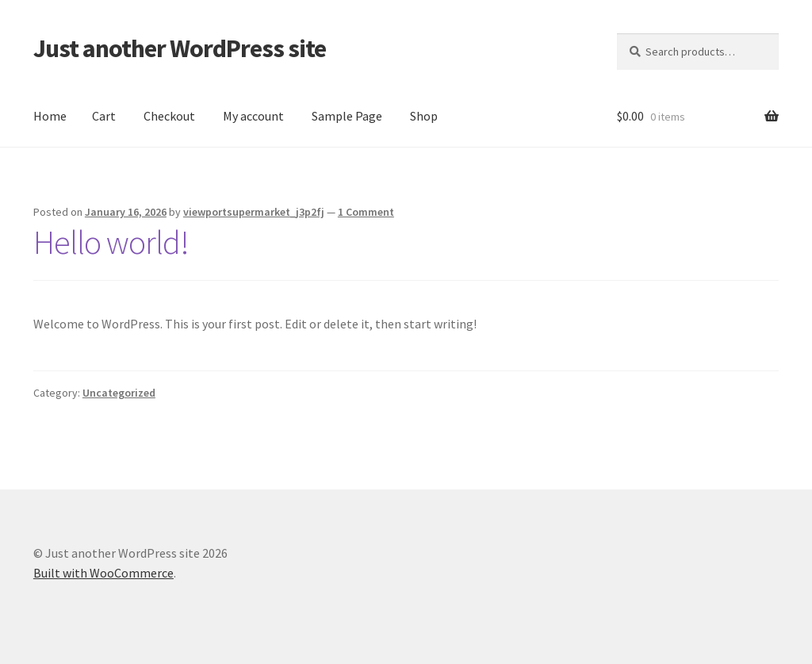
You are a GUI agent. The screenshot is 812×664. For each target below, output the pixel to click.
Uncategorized (119, 393)
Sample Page (347, 116)
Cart (104, 116)
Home (50, 116)
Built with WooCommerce (103, 573)
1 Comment (366, 212)
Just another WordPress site (180, 48)
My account (253, 116)
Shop (424, 116)
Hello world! (111, 242)
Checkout (169, 116)
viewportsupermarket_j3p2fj (254, 212)
